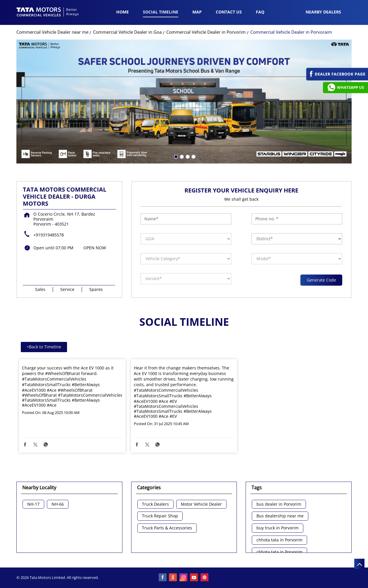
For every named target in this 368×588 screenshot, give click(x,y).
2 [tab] (181, 156)
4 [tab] (193, 156)
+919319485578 (49, 235)
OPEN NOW (95, 248)
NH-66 (58, 504)
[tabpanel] (184, 102)
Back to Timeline (44, 347)
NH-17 (33, 504)
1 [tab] (175, 156)
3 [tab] (187, 156)
